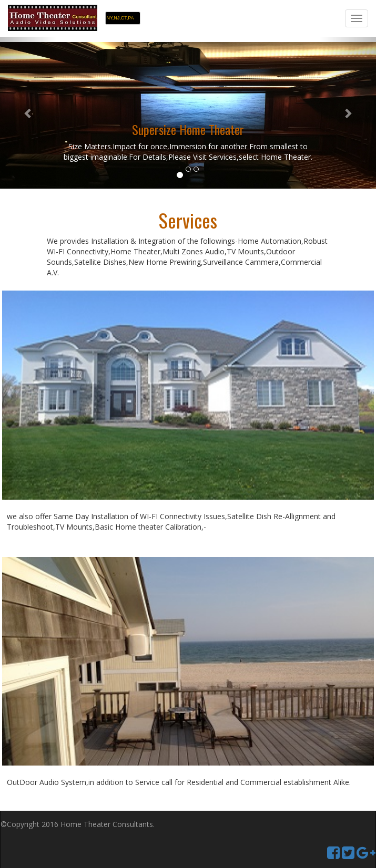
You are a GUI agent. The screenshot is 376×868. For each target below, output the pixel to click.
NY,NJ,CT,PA (120, 18)
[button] (28, 113)
